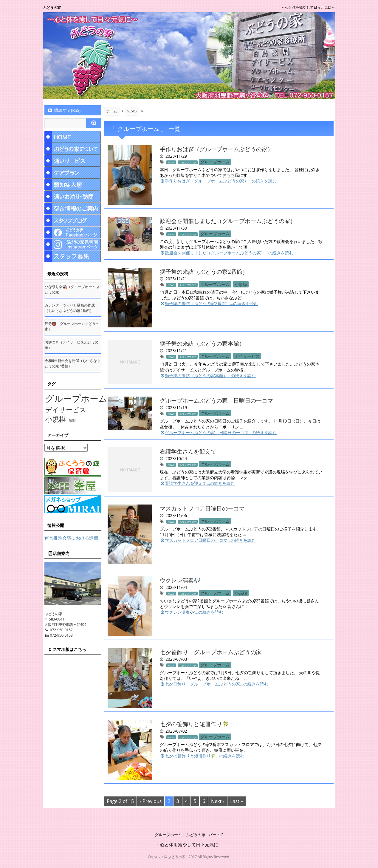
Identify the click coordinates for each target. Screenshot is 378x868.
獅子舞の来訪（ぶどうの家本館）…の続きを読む (208, 376)
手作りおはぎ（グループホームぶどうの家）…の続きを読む (218, 181)
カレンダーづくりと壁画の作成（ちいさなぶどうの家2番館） (70, 308)
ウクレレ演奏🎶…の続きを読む (192, 612)
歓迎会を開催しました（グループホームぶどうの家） (228, 221)
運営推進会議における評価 (71, 538)
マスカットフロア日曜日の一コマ (202, 508)
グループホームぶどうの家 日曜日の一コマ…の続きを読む (218, 433)
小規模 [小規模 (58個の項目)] (56, 419)
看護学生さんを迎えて (188, 451)
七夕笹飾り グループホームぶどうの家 (211, 652)
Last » (237, 801)
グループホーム (215, 162)
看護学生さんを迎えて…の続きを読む (197, 483)
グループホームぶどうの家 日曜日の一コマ (216, 400)
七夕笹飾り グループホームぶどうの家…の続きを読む (214, 684)
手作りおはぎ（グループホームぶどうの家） (216, 149)
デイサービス (247, 356)
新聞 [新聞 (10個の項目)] (72, 420)
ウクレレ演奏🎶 (180, 580)
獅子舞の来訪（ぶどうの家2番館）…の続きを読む (209, 303)
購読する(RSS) (64, 110)
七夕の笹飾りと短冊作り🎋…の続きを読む (202, 756)
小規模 (241, 284)
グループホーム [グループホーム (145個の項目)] (76, 398)
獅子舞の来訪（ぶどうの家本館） (202, 343)
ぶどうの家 (52, 8)
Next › (218, 801)
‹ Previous (151, 801)
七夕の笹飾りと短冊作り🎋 (194, 724)
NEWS (171, 162)
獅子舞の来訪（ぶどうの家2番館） (204, 271)
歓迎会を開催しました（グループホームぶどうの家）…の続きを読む (227, 253)
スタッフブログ (188, 162)
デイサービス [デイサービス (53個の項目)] (66, 409)
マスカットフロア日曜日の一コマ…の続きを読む (208, 540)
